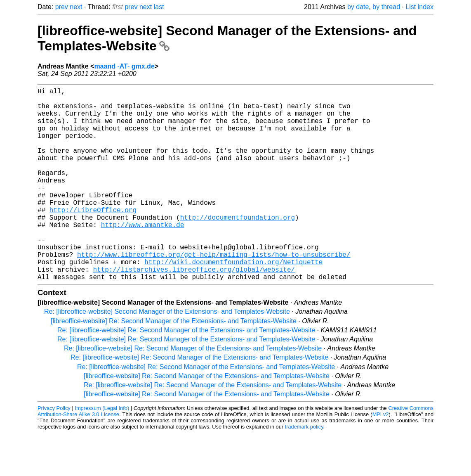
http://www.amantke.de (143, 256)
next (76, 7)
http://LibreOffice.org (93, 238)
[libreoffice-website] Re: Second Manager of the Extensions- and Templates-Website (174, 364)
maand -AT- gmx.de (124, 66)
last (159, 7)
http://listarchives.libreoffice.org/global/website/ (194, 310)
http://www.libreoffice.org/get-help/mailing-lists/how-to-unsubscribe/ (214, 292)
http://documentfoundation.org (238, 247)
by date (358, 7)
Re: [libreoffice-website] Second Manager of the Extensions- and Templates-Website (167, 354)
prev (62, 7)
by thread (386, 7)
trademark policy (304, 470)
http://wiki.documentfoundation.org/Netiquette (233, 301)
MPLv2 (381, 457)
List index (419, 7)
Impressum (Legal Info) (102, 451)
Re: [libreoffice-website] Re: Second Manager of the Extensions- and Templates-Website (186, 373)
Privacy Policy (54, 451)
